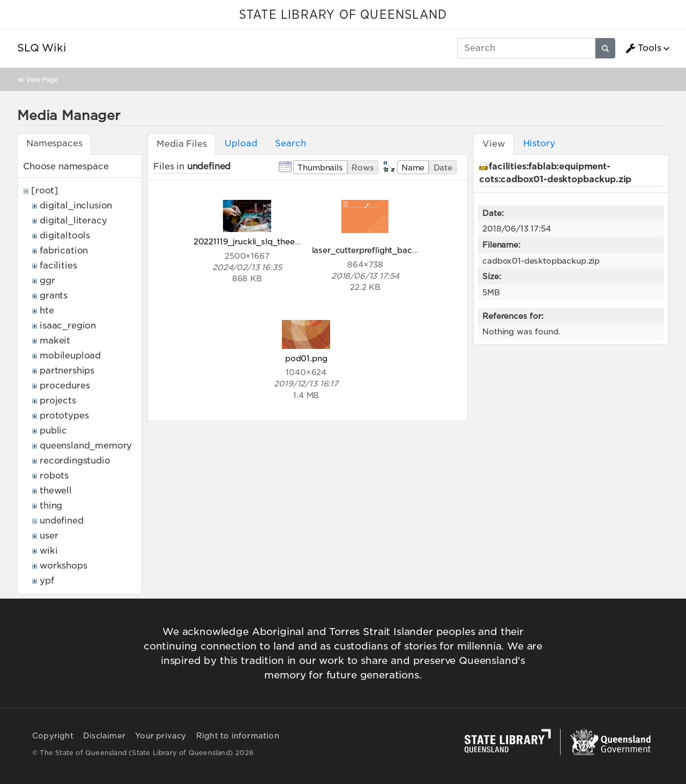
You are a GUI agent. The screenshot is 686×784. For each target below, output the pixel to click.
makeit (55, 341)
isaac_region (68, 326)
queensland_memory (86, 446)
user (49, 536)
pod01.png (306, 358)
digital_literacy (73, 221)
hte (47, 311)
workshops (64, 566)
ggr (47, 281)
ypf (47, 581)
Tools (643, 48)
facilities (58, 266)
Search (290, 143)
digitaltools (65, 236)
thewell (56, 491)
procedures (65, 386)
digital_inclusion (76, 206)
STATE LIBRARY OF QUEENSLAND (343, 15)
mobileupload (70, 356)
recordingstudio (75, 461)
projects (58, 401)
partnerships (67, 371)
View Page (42, 80)
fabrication (64, 251)
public (53, 431)
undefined (62, 521)
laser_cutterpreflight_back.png (373, 250)
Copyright (53, 736)
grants (54, 296)
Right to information (238, 736)
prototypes (64, 416)
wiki (49, 551)
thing (51, 506)
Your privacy (161, 736)
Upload (241, 143)
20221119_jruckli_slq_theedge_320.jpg (269, 241)
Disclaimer (104, 736)
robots (54, 476)
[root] (45, 191)
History (539, 143)
